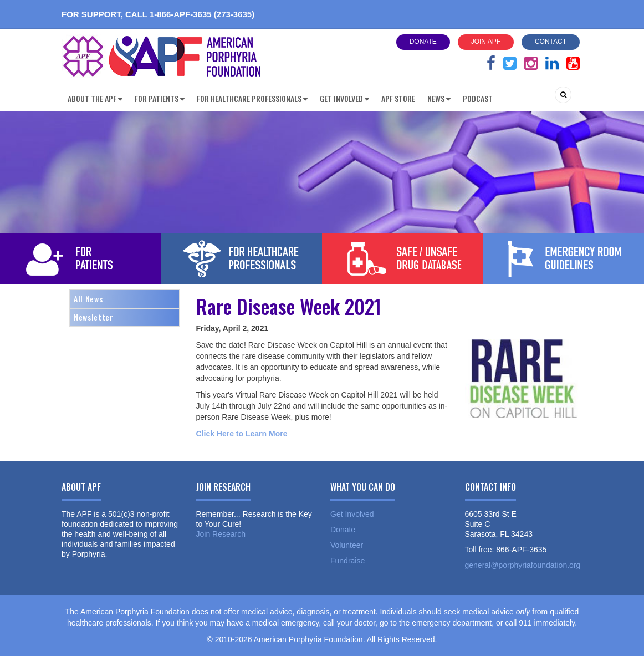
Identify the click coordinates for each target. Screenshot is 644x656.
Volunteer (347, 545)
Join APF (486, 42)
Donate (423, 42)
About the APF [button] (95, 98)
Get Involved (352, 514)
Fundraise (347, 561)
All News (88, 299)
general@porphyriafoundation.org (523, 565)
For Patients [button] (160, 98)
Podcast (478, 98)
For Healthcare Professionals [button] (252, 98)
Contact (551, 42)
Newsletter (94, 317)
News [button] (439, 98)
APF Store (398, 98)
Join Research (221, 534)
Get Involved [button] (344, 98)
